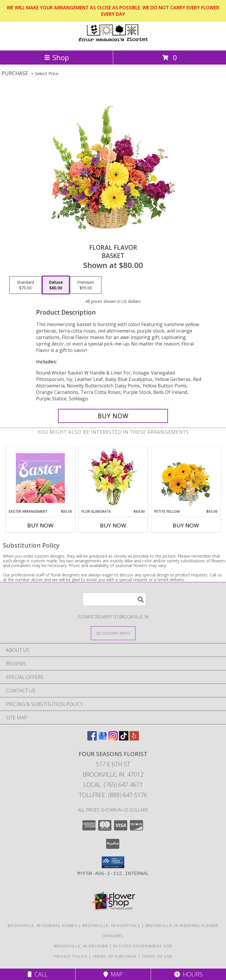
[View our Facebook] (92, 739)
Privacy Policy (71, 956)
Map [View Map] (113, 974)
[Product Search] (114, 599)
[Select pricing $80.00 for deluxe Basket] (56, 285)
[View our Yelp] (134, 739)
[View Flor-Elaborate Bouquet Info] (113, 478)
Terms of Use (157, 956)
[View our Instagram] (113, 739)
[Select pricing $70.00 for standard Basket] (26, 285)
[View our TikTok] (124, 739)
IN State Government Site (143, 946)
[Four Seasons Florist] (113, 42)
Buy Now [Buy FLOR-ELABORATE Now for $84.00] (113, 525)
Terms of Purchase (115, 956)
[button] (113, 862)
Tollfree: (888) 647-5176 (113, 795)
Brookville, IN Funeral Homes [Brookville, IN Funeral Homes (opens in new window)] (42, 925)
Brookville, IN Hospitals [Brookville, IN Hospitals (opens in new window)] (111, 925)
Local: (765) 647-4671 (113, 785)
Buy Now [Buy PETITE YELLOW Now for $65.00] (186, 525)
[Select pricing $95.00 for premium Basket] (86, 285)
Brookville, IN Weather (81, 946)
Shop (57, 57)
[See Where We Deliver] (113, 633)
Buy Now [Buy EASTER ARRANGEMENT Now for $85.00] (40, 525)
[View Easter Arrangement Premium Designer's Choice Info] (40, 478)
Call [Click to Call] (38, 974)
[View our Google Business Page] (103, 739)
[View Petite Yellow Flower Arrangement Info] (186, 478)
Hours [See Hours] (188, 974)
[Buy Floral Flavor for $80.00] (113, 416)
